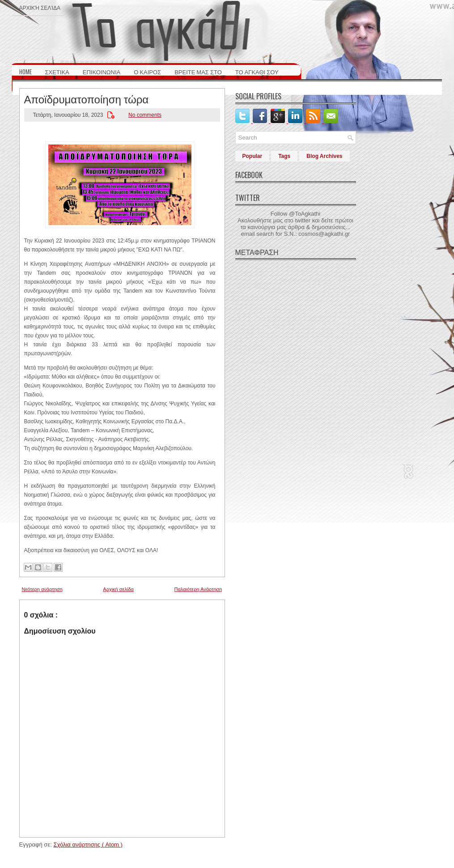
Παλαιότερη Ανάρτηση (198, 589)
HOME (25, 72)
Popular (252, 156)
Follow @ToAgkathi (295, 214)
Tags (284, 156)
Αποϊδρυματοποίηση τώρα (87, 98)
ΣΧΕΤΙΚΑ (57, 72)
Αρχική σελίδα (40, 7)
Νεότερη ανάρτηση (42, 589)
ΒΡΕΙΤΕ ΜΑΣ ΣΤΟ (198, 72)
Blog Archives (324, 156)
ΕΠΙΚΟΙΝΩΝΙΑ (102, 72)
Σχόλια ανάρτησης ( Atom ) (88, 845)
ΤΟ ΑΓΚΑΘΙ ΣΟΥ (257, 72)
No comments (145, 115)
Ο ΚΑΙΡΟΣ (147, 72)
